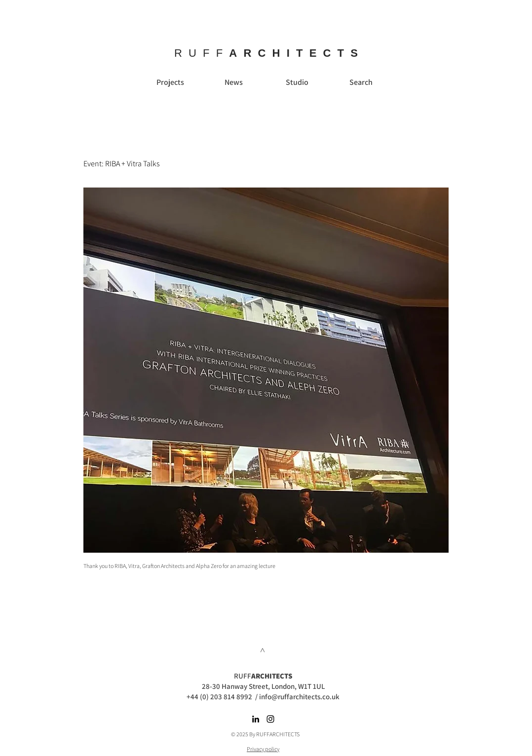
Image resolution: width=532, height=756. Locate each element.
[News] (233, 82)
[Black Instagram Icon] (270, 719)
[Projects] (170, 82)
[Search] (361, 82)
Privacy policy (263, 749)
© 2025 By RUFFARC (255, 734)
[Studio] (297, 82)
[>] (263, 650)
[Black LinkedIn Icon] (256, 719)
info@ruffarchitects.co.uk (299, 697)
